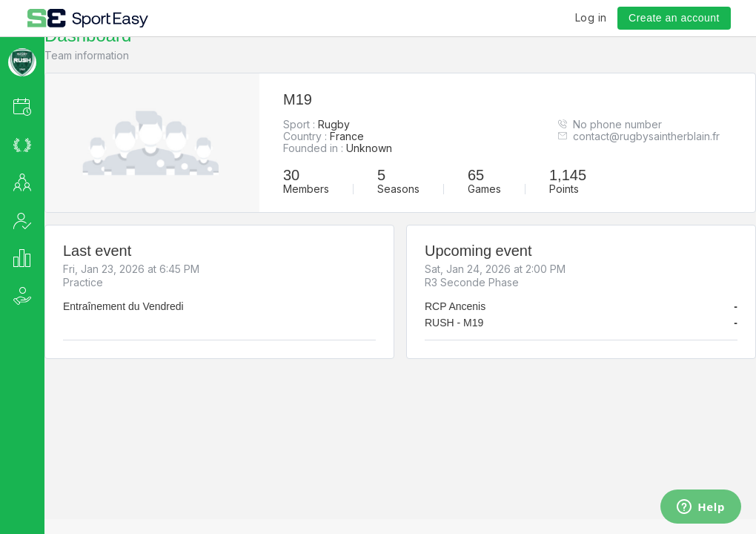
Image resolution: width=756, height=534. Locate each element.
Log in (591, 17)
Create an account (674, 18)
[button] (42, 106)
